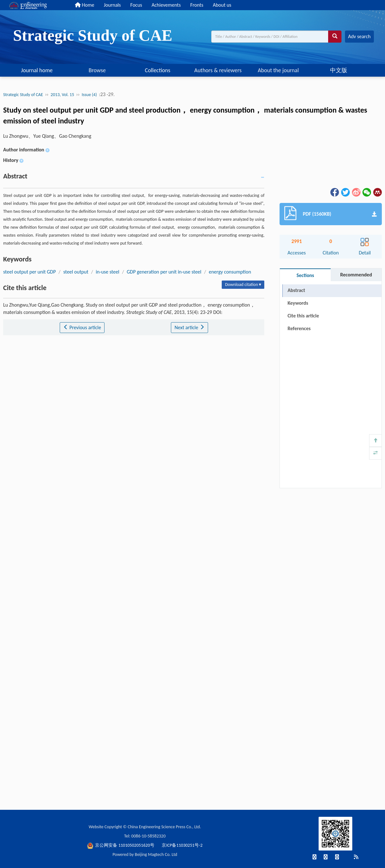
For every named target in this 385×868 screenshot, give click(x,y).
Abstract (296, 290)
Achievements (166, 5)
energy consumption (230, 272)
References (299, 328)
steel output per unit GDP (30, 272)
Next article (189, 327)
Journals (112, 5)
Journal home (37, 70)
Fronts (197, 5)
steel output (76, 272)
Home (85, 5)
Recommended (356, 275)
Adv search (359, 36)
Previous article (82, 327)
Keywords (298, 303)
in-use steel (107, 272)
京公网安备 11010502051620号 (121, 845)
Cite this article (303, 316)
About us (222, 5)
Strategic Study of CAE (23, 95)
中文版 (339, 70)
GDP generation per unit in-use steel (164, 272)
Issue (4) (89, 95)
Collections (158, 70)
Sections (305, 275)
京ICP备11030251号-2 (182, 845)
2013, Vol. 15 (62, 95)
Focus (136, 5)
